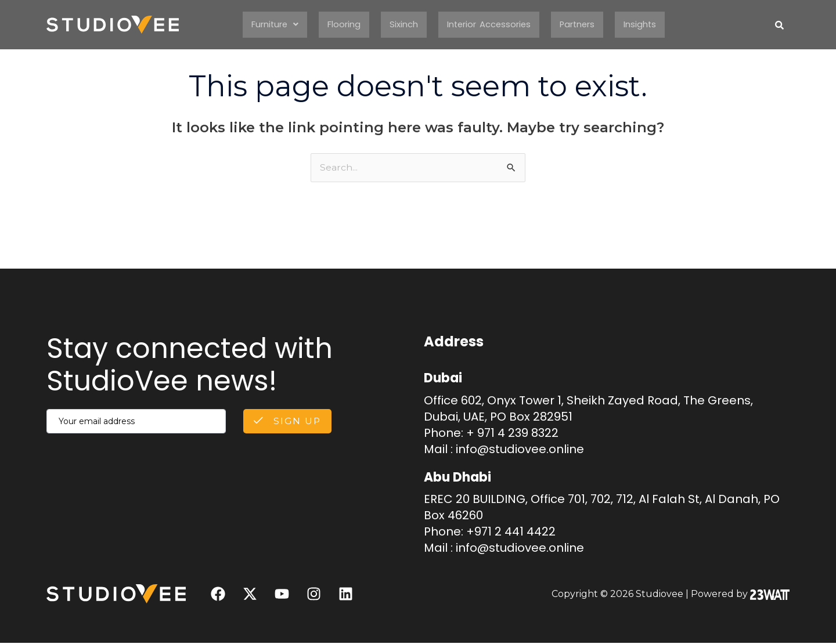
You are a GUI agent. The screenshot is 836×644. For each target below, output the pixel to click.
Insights (653, 25)
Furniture (264, 25)
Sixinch (400, 25)
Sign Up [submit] (286, 422)
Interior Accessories (491, 25)
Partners (586, 25)
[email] (134, 422)
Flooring (338, 25)
